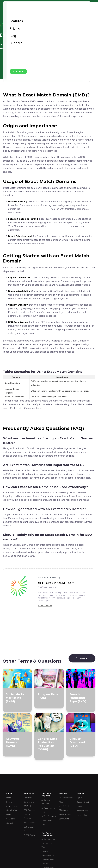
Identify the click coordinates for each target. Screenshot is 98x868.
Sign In (79, 798)
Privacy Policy (82, 811)
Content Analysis (66, 798)
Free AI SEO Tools (29, 833)
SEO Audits (64, 810)
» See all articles (45, 606)
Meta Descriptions (64, 804)
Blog (13, 36)
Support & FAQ (83, 802)
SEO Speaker (30, 810)
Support (16, 43)
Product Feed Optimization (12, 808)
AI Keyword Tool (48, 839)
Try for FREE (82, 815)
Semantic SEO (65, 814)
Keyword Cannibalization (48, 853)
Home (9, 798)
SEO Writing (64, 819)
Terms (79, 806)
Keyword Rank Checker (48, 862)
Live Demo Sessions (29, 816)
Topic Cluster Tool (47, 822)
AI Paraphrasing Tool (48, 810)
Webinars (28, 798)
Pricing (15, 29)
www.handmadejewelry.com (36, 209)
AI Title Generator (49, 816)
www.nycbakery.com (58, 226)
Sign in (15, 51)
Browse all (82, 658)
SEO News (11, 819)
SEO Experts (29, 827)
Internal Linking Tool (48, 845)
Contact (10, 823)
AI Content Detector (46, 802)
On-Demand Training (29, 804)
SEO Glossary (30, 823)
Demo (9, 814)
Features (16, 21)
